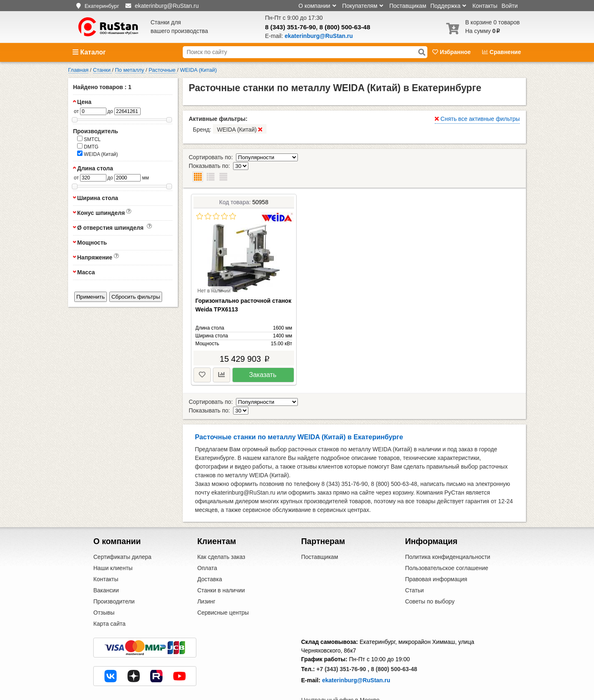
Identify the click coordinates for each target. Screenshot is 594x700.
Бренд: (230, 129)
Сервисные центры (223, 587)
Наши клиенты (113, 542)
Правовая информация (436, 554)
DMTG (88, 146)
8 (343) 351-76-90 (291, 27)
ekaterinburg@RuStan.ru (356, 655)
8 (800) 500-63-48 (345, 27)
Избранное (452, 52)
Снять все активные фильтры (477, 119)
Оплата (207, 542)
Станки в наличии (221, 565)
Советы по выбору (430, 576)
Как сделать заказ (221, 531)
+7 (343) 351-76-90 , (343, 643)
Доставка (210, 554)
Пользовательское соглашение (447, 542)
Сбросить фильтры (136, 297)
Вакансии (106, 565)
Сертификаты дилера (122, 531)
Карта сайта (109, 598)
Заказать (263, 357)
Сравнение (502, 52)
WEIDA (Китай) (98, 154)
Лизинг (206, 576)
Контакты (485, 6)
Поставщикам (408, 6)
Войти (510, 6)
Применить (91, 297)
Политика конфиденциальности (448, 531)
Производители (114, 576)
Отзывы (104, 587)
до (110, 111)
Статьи (414, 565)
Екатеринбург (102, 6)
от (76, 111)
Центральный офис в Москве (340, 674)
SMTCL (89, 139)
